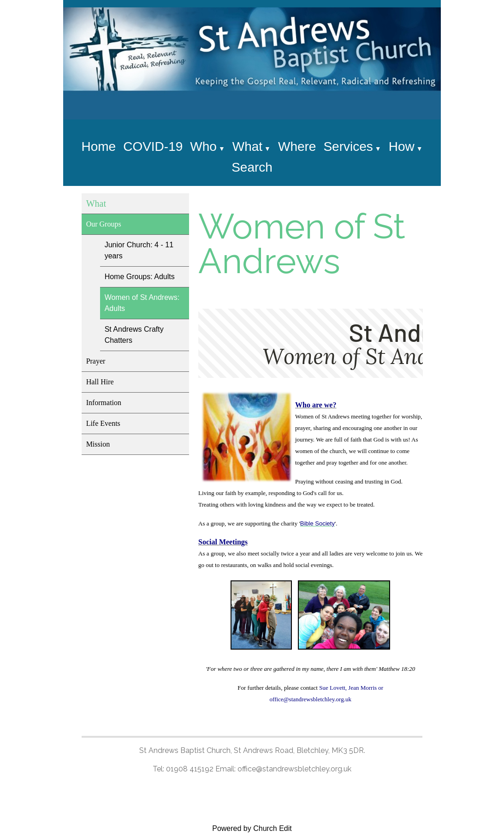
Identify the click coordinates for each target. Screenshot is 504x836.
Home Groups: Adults (140, 277)
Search (252, 167)
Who (203, 146)
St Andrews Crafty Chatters (134, 335)
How (402, 146)
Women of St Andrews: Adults (142, 303)
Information (104, 403)
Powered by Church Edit (252, 828)
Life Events (103, 423)
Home (98, 146)
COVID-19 (153, 146)
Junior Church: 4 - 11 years (139, 250)
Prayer (96, 361)
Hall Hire (100, 382)
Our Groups (104, 224)
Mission (98, 444)
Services (348, 146)
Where (297, 146)
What (247, 146)
